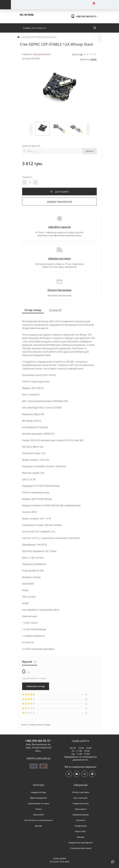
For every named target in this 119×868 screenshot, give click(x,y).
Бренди (38, 826)
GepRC (94, 59)
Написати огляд (36, 686)
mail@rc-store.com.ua (39, 758)
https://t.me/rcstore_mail (92, 774)
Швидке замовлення (60, 202)
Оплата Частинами (59, 290)
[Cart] (92, 5)
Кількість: (27, 177)
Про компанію (81, 798)
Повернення (81, 826)
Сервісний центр (81, 803)
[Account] (38, 5)
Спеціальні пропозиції (81, 848)
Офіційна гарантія (60, 227)
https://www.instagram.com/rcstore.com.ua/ (84, 774)
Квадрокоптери (39, 792)
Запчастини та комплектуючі (38, 820)
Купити (90, 151)
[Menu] (5, 5)
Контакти (81, 820)
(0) (81, 54)
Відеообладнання (38, 798)
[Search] (95, 28)
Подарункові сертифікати (81, 843)
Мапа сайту (81, 831)
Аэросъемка (81, 809)
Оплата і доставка (81, 792)
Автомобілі (38, 815)
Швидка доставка (59, 258)
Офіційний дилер (81, 815)
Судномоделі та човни (38, 803)
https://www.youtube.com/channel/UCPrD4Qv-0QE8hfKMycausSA (77, 774)
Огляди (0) (55, 310)
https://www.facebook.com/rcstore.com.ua (69, 774)
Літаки (38, 809)
